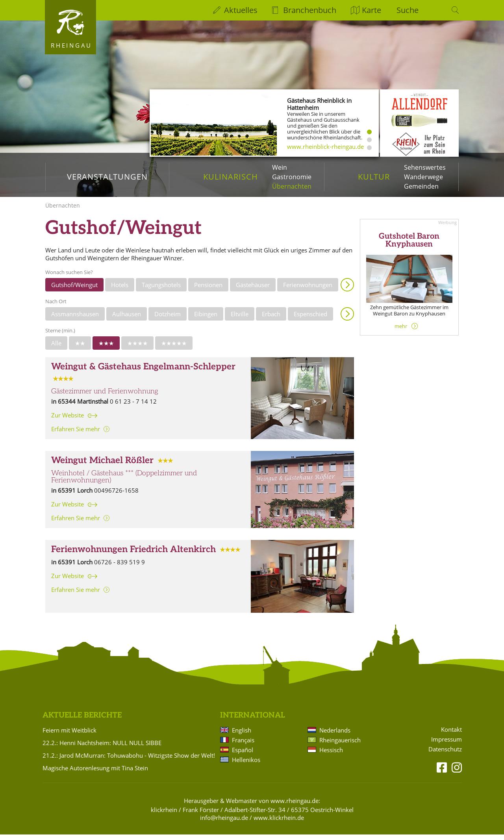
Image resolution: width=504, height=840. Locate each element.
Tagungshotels (161, 290)
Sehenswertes (425, 167)
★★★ (106, 349)
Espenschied (310, 319)
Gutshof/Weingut (74, 290)
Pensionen (208, 290)
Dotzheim (168, 319)
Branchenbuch (310, 10)
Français (243, 745)
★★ (80, 349)
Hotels (120, 290)
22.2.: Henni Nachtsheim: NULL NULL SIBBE (102, 748)
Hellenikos (246, 765)
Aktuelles (241, 10)
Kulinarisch (231, 177)
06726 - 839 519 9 (120, 568)
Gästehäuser (253, 290)
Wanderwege (423, 177)
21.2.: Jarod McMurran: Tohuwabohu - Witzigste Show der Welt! (129, 761)
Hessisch (331, 755)
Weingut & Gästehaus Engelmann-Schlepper (143, 372)
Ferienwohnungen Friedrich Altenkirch (133, 555)
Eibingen (206, 319)
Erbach (271, 319)
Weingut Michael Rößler (102, 466)
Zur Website (68, 421)
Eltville (240, 319)
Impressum (447, 745)
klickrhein (164, 816)
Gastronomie (292, 177)
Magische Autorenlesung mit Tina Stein (95, 773)
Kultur (374, 177)
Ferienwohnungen (308, 290)
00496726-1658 (116, 496)
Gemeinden (421, 186)
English (242, 736)
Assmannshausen (75, 319)
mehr (401, 332)
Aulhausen (127, 319)
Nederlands (335, 736)
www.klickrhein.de (279, 823)
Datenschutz (445, 755)
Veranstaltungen (107, 177)
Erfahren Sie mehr (76, 434)
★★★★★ (174, 349)
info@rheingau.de (224, 823)
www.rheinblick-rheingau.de (325, 146)
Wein (280, 167)
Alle (56, 349)
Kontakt (451, 735)
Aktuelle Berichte (82, 721)
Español (243, 755)
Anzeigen (347, 290)
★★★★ (137, 349)
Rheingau (71, 45)
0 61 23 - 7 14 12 (133, 407)
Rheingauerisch (340, 745)
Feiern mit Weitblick (69, 736)
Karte (372, 10)
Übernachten (292, 186)
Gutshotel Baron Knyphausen (409, 246)
